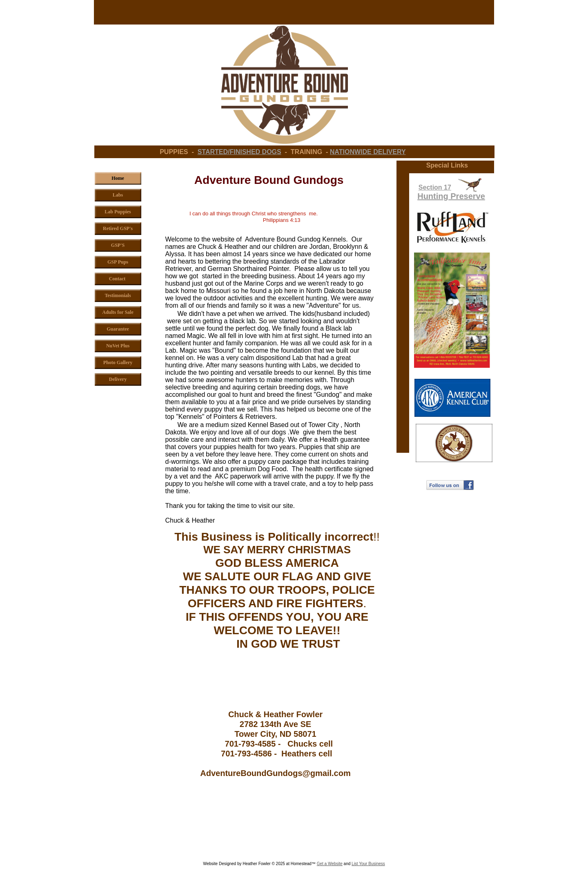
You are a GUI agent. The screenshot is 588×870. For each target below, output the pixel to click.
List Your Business (368, 864)
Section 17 (435, 187)
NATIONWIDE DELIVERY (368, 152)
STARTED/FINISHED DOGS (239, 152)
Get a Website (330, 864)
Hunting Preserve (451, 196)
